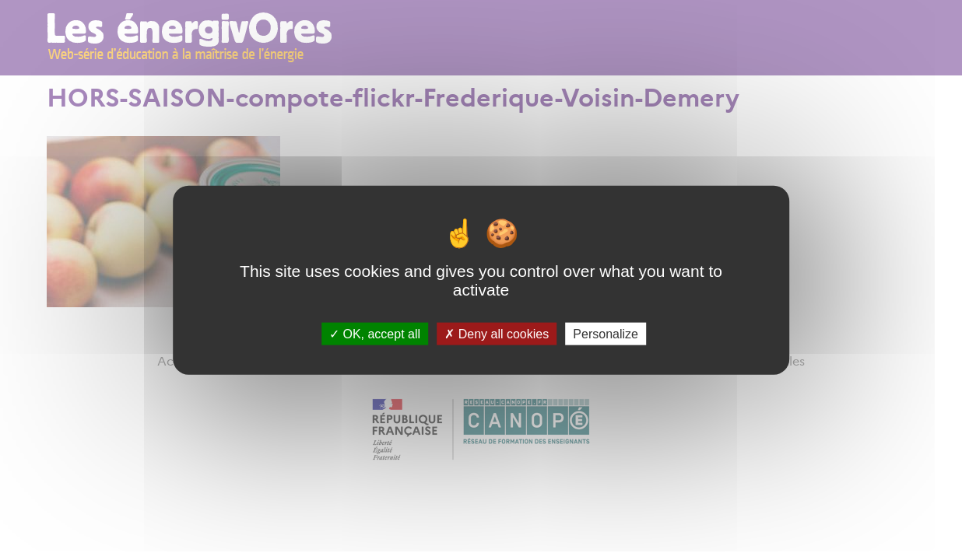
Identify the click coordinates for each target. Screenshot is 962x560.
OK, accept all (375, 333)
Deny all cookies (497, 333)
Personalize (606, 333)
